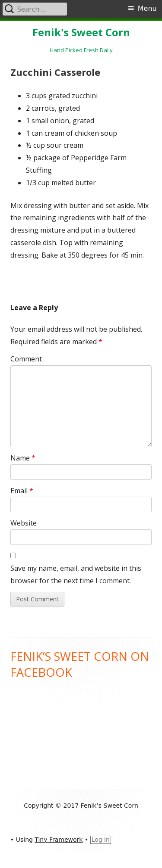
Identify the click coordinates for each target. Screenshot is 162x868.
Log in (101, 840)
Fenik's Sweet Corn (81, 33)
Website (24, 523)
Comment (26, 359)
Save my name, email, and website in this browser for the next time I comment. (76, 574)
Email (22, 491)
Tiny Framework (59, 840)
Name (23, 458)
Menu (147, 8)
